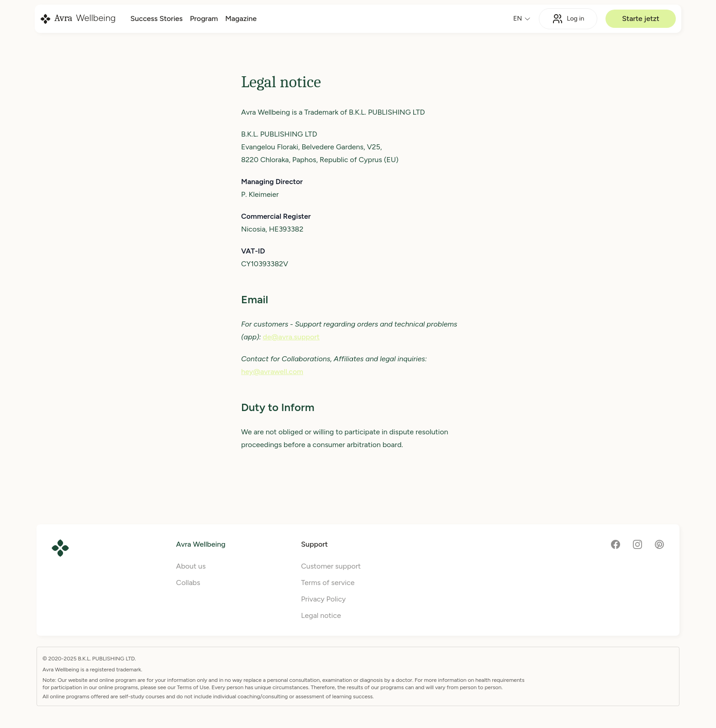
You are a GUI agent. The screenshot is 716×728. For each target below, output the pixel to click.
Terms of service (328, 583)
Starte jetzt (641, 18)
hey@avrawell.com (272, 372)
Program (204, 18)
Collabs (188, 583)
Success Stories (156, 18)
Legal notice (321, 615)
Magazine (241, 18)
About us (191, 566)
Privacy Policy (323, 599)
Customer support (331, 566)
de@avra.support (291, 337)
